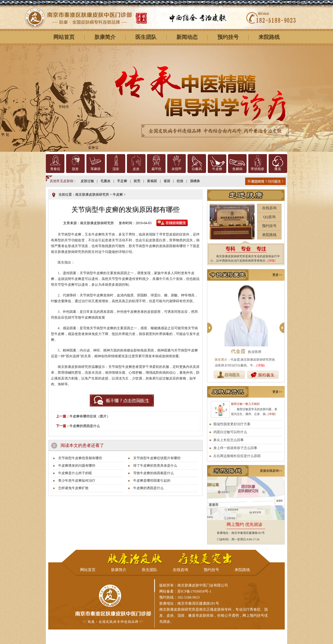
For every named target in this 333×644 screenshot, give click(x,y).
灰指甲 (177, 169)
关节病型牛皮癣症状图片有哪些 (157, 458)
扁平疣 (156, 169)
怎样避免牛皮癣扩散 (73, 488)
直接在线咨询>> (271, 471)
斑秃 (137, 181)
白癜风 (197, 169)
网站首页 (64, 37)
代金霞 (238, 351)
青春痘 (55, 169)
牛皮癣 (217, 169)
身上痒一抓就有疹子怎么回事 (235, 448)
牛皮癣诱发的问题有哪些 (77, 466)
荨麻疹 (96, 169)
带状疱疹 (257, 169)
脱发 (75, 169)
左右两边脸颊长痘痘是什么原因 (237, 456)
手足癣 (122, 181)
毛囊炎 (105, 181)
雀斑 (167, 181)
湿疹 (116, 169)
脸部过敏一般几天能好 (245, 404)
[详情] (271, 261)
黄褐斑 (152, 181)
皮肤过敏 (87, 181)
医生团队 (146, 37)
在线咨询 (269, 208)
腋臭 (278, 169)
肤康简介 (105, 37)
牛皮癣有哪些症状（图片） (90, 416)
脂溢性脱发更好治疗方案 (232, 424)
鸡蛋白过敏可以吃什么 (230, 432)
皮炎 (136, 169)
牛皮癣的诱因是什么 (85, 426)
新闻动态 (187, 37)
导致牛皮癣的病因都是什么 (153, 473)
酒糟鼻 (195, 181)
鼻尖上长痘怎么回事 (229, 440)
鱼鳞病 (237, 169)
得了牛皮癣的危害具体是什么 (155, 466)
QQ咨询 (269, 217)
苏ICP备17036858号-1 (194, 591)
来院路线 (269, 37)
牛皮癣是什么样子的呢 (75, 473)
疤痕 (180, 181)
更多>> (277, 275)
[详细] (260, 365)
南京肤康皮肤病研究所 (92, 195)
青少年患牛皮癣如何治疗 (77, 481)
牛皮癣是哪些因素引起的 (152, 481)
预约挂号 (228, 37)
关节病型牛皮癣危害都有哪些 (80, 458)
